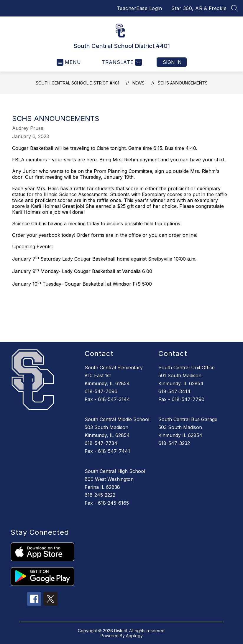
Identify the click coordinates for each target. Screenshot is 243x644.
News (138, 83)
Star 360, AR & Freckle (199, 8)
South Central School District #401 (77, 83)
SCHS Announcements (183, 83)
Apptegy (134, 636)
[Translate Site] (121, 62)
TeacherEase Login (139, 8)
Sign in (172, 62)
